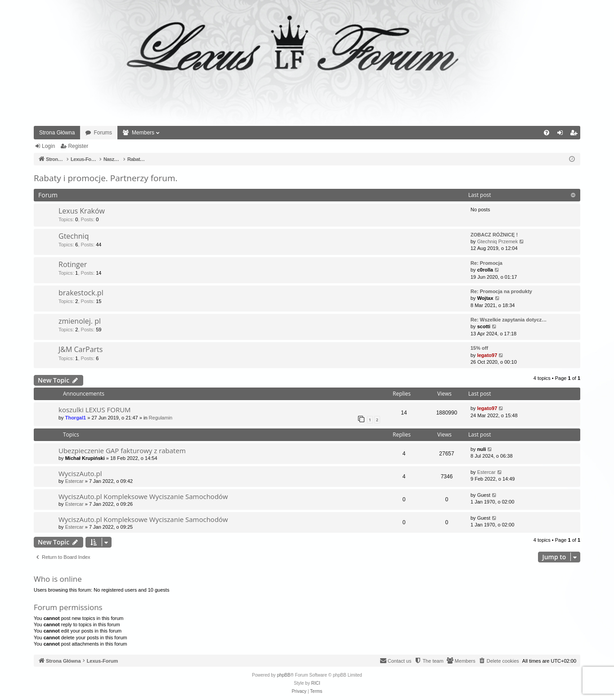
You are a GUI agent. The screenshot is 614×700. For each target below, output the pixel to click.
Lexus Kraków (82, 211)
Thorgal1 (76, 418)
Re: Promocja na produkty (501, 291)
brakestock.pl (81, 293)
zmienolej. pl (80, 321)
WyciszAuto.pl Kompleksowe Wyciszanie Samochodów (143, 496)
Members (143, 133)
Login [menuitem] (562, 134)
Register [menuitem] (576, 134)
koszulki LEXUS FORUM (95, 410)
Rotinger (73, 264)
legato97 (487, 355)
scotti (484, 326)
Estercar (74, 481)
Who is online (58, 579)
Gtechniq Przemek (497, 241)
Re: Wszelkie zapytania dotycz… (509, 320)
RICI (316, 683)
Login (48, 146)
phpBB (284, 675)
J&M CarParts (81, 349)
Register (78, 146)
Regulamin (161, 418)
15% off (479, 348)
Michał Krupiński (85, 458)
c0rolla (485, 270)
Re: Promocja (486, 263)
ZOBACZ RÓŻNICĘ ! (494, 235)
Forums (103, 133)
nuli (482, 449)
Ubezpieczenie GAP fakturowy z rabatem (122, 450)
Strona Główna (57, 133)
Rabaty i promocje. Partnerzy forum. (106, 178)
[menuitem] (547, 133)
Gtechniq (74, 236)
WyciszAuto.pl (80, 473)
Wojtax (485, 298)
